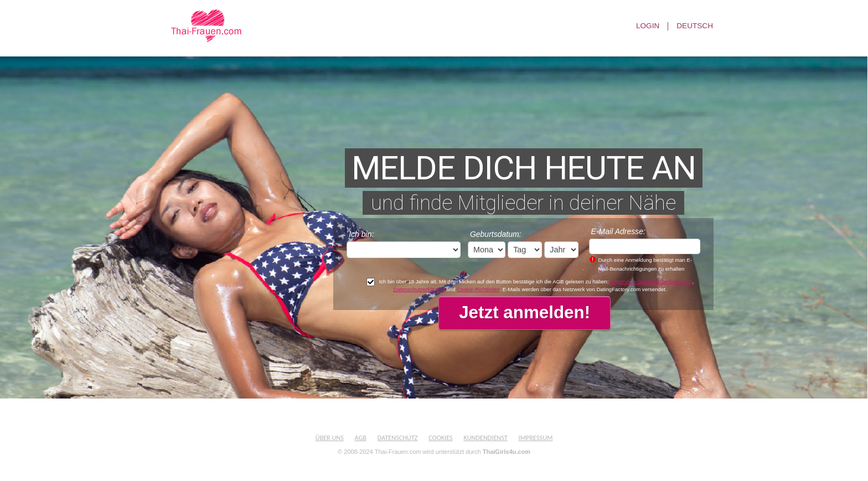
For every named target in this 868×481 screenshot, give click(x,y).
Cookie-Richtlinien (478, 289)
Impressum (536, 438)
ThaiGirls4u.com (507, 452)
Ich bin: (361, 234)
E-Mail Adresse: (618, 231)
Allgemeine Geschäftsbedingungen (651, 281)
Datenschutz (398, 438)
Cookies (441, 438)
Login (648, 26)
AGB (361, 438)
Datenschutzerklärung (419, 289)
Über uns (330, 438)
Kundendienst (485, 438)
